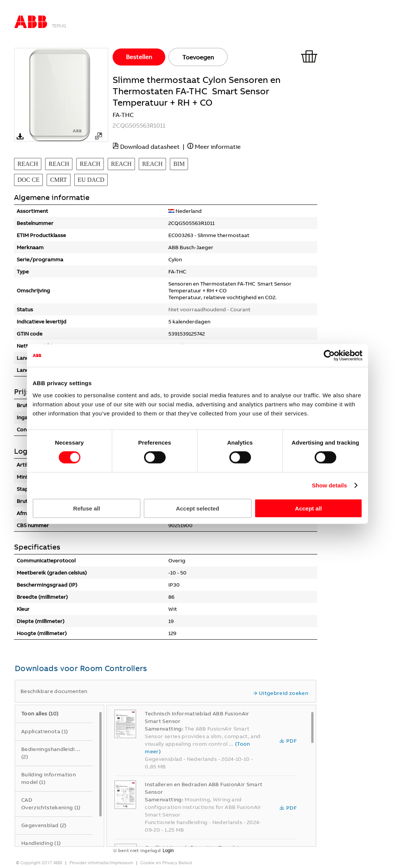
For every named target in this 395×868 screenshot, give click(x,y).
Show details (330, 485)
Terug (59, 26)
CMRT (58, 180)
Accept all (308, 508)
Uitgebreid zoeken (281, 693)
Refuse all (87, 508)
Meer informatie (218, 147)
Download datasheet (150, 147)
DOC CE (28, 180)
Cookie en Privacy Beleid (166, 863)
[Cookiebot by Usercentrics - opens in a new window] (329, 356)
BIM (179, 164)
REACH (28, 164)
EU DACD (91, 180)
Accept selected (197, 508)
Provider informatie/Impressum (101, 863)
